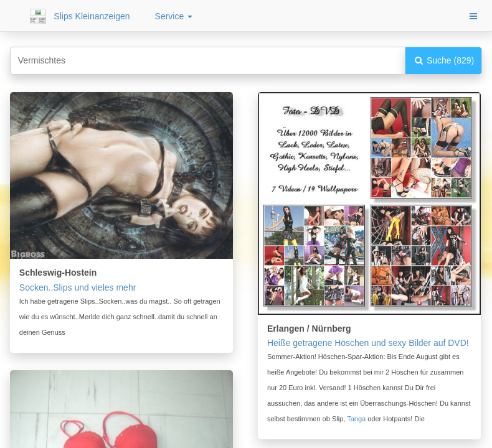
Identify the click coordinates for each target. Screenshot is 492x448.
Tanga (356, 419)
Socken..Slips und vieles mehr (78, 287)
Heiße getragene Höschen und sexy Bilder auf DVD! (368, 343)
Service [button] (174, 16)
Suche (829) (443, 60)
